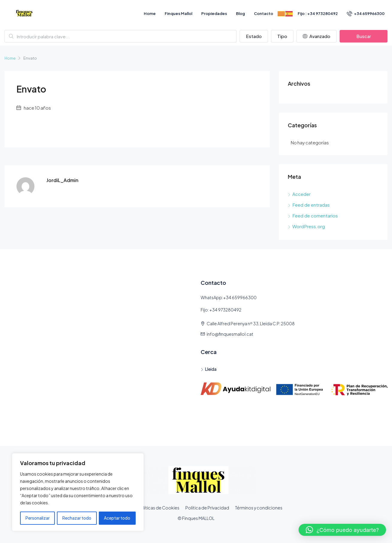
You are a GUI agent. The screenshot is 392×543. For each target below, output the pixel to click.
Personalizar (37, 518)
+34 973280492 (225, 310)
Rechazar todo (77, 518)
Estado (254, 36)
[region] (78, 492)
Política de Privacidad (207, 508)
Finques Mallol (178, 13)
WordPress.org (309, 226)
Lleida (211, 369)
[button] (342, 530)
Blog (240, 13)
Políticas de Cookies (159, 508)
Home (150, 13)
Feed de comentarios (315, 215)
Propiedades (214, 13)
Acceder (301, 194)
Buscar (364, 36)
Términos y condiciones (259, 508)
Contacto (264, 13)
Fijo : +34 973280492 (318, 13)
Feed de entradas (311, 205)
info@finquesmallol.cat (230, 334)
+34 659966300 (366, 13)
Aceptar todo (117, 518)
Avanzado (317, 36)
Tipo (282, 36)
